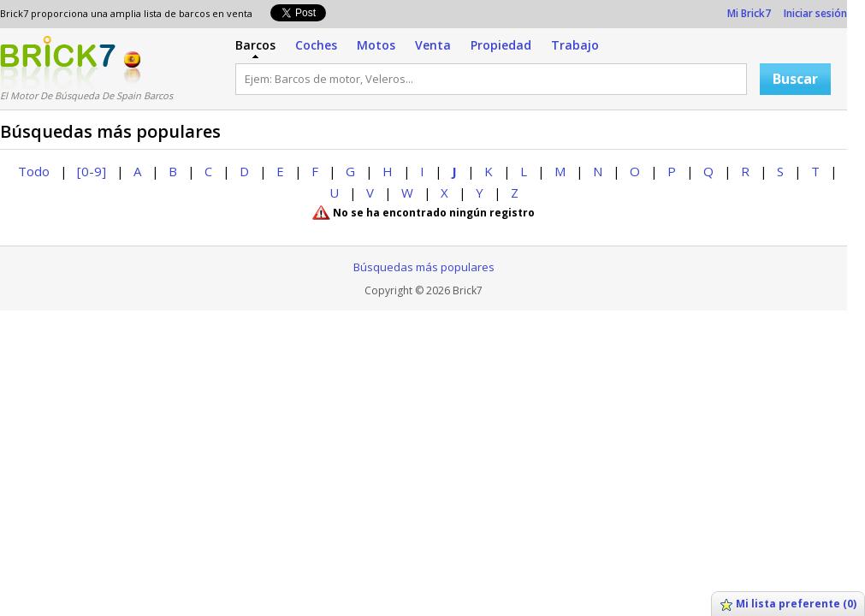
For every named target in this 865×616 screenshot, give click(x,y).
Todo (34, 171)
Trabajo (575, 45)
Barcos (255, 45)
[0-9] (92, 171)
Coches (316, 45)
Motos (376, 45)
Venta (433, 45)
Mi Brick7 (749, 13)
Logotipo (58, 62)
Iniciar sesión (815, 13)
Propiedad (501, 45)
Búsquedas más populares (424, 267)
